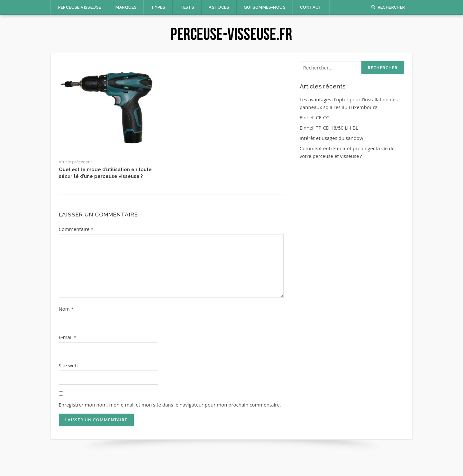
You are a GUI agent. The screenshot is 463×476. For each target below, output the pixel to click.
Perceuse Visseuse (80, 7)
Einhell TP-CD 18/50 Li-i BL (329, 128)
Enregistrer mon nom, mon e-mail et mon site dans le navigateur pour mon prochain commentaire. (170, 405)
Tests (187, 7)
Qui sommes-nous (265, 7)
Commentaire (76, 229)
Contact (311, 7)
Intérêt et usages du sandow (331, 138)
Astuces (219, 7)
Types (158, 7)
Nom (66, 309)
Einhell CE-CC (314, 117)
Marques (126, 7)
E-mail (68, 337)
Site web (68, 365)
